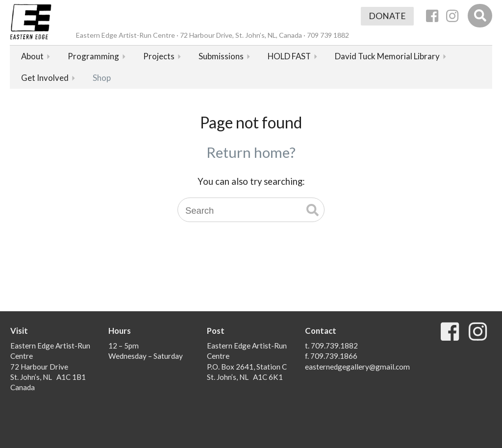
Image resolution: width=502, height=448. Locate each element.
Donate (387, 16)
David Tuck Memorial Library (387, 56)
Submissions (221, 56)
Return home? (251, 152)
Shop (102, 78)
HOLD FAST (289, 56)
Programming (93, 56)
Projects (159, 56)
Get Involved (45, 78)
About (32, 56)
